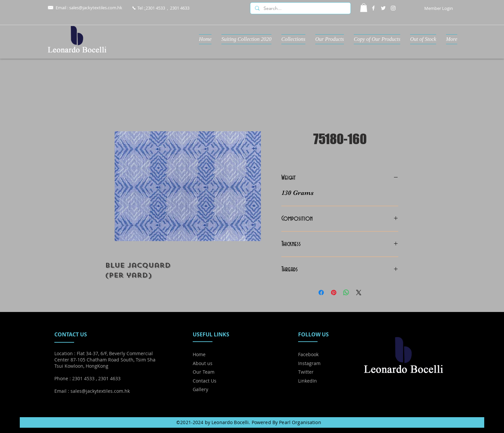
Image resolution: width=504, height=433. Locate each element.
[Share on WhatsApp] (346, 293)
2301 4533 (155, 8)
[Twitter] (383, 8)
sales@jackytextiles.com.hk (96, 8)
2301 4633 (180, 8)
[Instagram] (393, 8)
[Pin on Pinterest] (334, 293)
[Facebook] (373, 8)
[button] (364, 8)
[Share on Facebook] (321, 293)
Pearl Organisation (300, 422)
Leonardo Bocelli (230, 422)
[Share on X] (359, 293)
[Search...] (300, 9)
